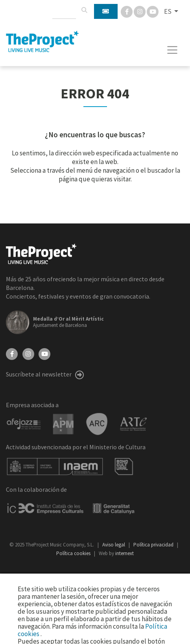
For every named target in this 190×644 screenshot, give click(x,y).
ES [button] (168, 11)
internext (125, 553)
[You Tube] (153, 11)
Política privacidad (154, 545)
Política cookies (74, 553)
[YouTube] (44, 353)
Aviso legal (114, 545)
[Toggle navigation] (172, 50)
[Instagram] (140, 11)
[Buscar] (84, 10)
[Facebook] (127, 11)
